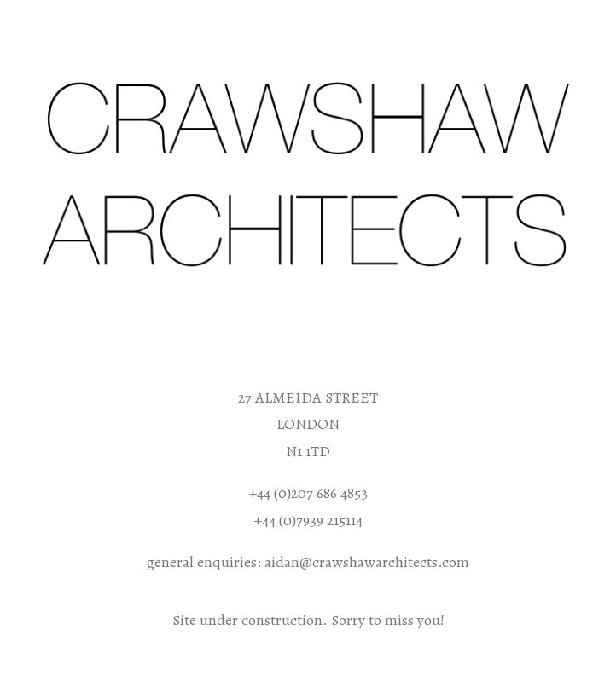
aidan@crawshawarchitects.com (367, 562)
